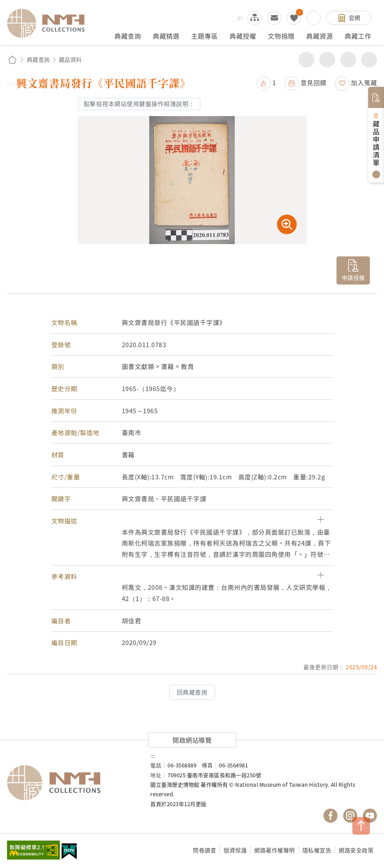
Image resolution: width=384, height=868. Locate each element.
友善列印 (327, 60)
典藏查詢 (38, 59)
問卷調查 (204, 850)
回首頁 (12, 60)
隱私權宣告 (317, 850)
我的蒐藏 (294, 18)
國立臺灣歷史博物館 (72, 783)
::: (240, 18)
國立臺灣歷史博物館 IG (350, 816)
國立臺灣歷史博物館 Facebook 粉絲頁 (331, 816)
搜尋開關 (314, 18)
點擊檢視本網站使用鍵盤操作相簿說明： (139, 104)
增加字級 (348, 60)
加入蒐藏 (364, 82)
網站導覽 (254, 18)
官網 (355, 18)
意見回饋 (314, 82)
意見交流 (274, 18)
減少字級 (369, 60)
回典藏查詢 (192, 692)
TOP (361, 826)
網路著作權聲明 (275, 850)
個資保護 (235, 850)
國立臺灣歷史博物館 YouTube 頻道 (370, 816)
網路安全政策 (356, 850)
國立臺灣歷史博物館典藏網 (50, 23)
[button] (192, 521)
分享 (306, 60)
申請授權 (353, 277)
